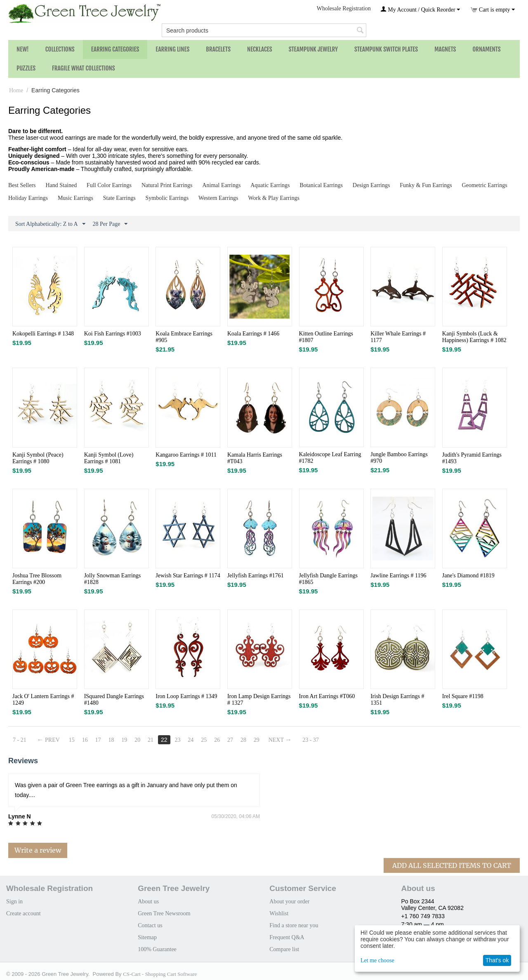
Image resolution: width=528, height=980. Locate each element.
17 (98, 740)
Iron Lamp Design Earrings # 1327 (259, 700)
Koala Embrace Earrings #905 (184, 337)
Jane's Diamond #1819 (468, 576)
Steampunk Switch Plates (386, 49)
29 (257, 740)
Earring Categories (115, 49)
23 (177, 740)
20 (137, 740)
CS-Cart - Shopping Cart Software (160, 974)
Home (16, 90)
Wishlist (279, 913)
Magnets (445, 49)
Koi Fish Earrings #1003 (113, 334)
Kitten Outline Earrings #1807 (326, 337)
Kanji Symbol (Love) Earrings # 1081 (109, 458)
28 (243, 740)
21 (151, 740)
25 (204, 740)
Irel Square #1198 (463, 696)
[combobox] (264, 30)
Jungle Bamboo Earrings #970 (399, 458)
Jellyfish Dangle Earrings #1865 (328, 579)
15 (72, 740)
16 (85, 740)
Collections (60, 49)
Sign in (14, 901)
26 (217, 740)
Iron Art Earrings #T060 (327, 696)
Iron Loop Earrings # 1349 (186, 696)
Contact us (150, 925)
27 (230, 740)
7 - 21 (20, 740)
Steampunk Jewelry (313, 49)
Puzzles (26, 68)
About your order (289, 901)
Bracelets (218, 49)
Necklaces (260, 49)
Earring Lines (172, 49)
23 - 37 (311, 740)
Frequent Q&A (287, 937)
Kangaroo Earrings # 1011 (186, 455)
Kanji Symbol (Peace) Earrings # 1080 (38, 458)
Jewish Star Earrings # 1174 (188, 576)
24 (191, 740)
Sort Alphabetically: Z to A (50, 224)
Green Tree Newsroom (164, 913)
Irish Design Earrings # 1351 (397, 700)
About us (148, 901)
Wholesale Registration (344, 8)
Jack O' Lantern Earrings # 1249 (43, 700)
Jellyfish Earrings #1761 (256, 576)
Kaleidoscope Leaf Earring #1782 (330, 458)
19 (124, 740)
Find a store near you (294, 925)
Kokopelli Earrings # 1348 (43, 334)
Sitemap (147, 937)
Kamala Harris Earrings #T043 (255, 458)
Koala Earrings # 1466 (253, 334)
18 (111, 740)
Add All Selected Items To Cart (452, 865)
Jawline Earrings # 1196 (398, 576)
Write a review (38, 850)
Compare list (284, 949)
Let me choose (377, 960)
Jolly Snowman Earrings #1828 (113, 579)
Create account (24, 913)
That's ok (497, 960)
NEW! (23, 49)
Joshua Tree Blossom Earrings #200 (37, 579)
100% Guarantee (157, 949)
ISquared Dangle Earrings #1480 (114, 700)
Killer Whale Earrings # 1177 (398, 337)
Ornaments (486, 49)
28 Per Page (110, 224)
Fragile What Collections (84, 68)
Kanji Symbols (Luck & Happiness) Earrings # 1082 (474, 337)
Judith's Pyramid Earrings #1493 (472, 458)
